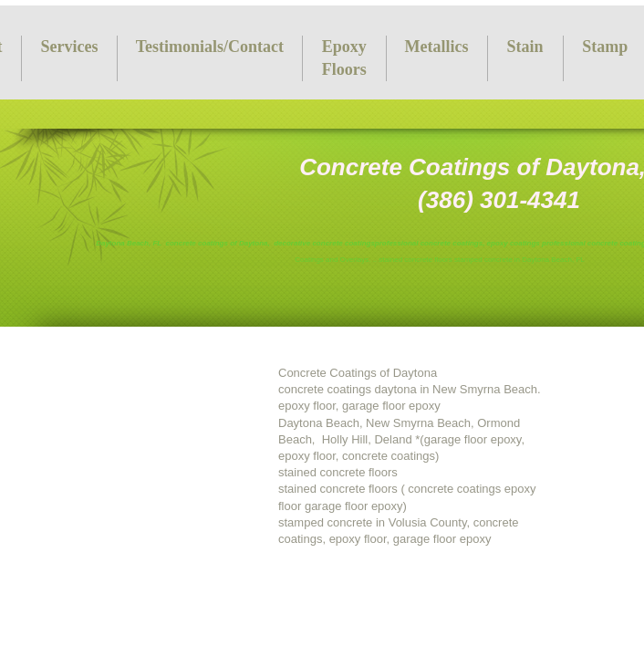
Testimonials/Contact (210, 47)
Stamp (605, 47)
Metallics (437, 47)
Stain (525, 47)
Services (69, 47)
